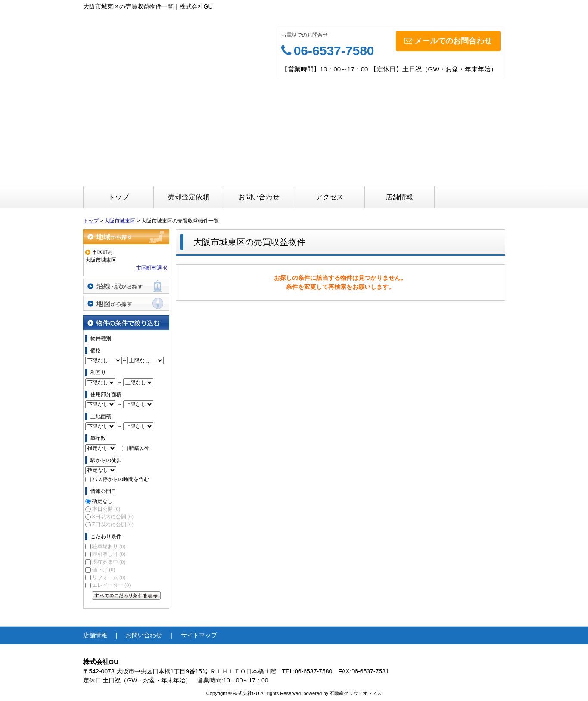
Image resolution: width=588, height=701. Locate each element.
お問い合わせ (259, 197)
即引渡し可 (109, 554)
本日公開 (106, 509)
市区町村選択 (152, 268)
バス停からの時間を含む (121, 479)
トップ (118, 197)
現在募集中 (109, 562)
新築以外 (139, 448)
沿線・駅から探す (126, 286)
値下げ (104, 570)
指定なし (103, 501)
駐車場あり (109, 546)
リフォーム (109, 577)
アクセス (330, 197)
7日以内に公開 (113, 524)
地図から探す (126, 303)
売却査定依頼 (189, 197)
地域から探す (126, 237)
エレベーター (111, 585)
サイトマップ (199, 635)
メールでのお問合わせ (448, 41)
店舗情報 (399, 197)
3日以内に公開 (113, 517)
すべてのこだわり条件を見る (126, 596)
